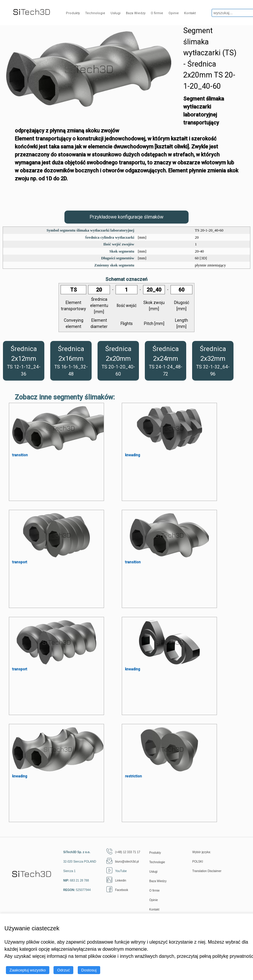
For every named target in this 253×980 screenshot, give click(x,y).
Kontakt (190, 13)
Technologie (95, 13)
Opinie (174, 13)
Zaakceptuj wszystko (28, 970)
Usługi (116, 13)
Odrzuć (63, 970)
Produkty (73, 13)
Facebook (117, 890)
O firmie (157, 13)
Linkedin (116, 880)
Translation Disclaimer (207, 871)
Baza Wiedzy (136, 13)
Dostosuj (89, 970)
